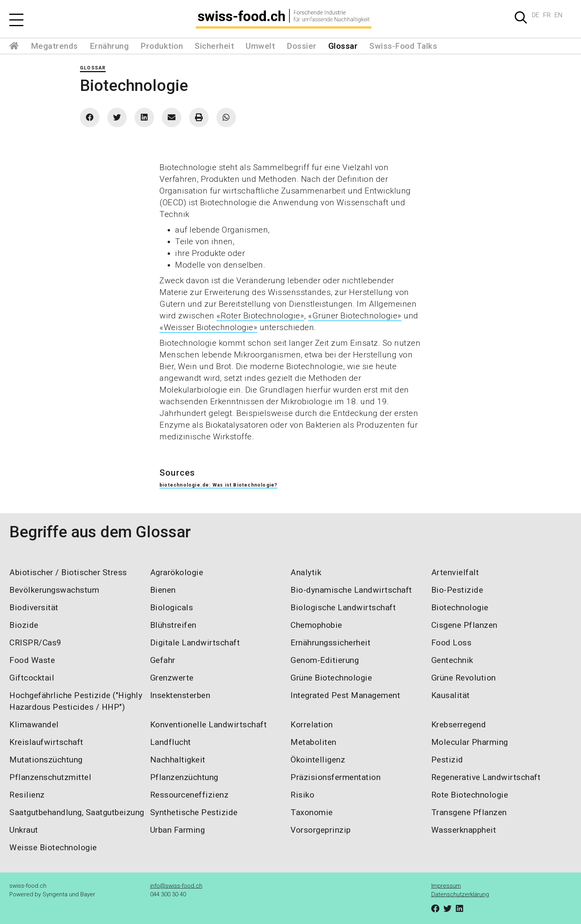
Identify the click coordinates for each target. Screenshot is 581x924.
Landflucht (171, 742)
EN (558, 15)
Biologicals (172, 608)
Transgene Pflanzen (469, 812)
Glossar (343, 46)
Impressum (446, 886)
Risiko (302, 795)
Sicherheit (214, 46)
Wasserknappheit (464, 830)
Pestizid (447, 760)
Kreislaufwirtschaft (46, 742)
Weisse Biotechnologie (53, 848)
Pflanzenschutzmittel (50, 777)
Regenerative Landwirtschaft (486, 777)
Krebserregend (459, 725)
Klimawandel (34, 725)
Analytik (306, 572)
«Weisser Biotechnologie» (208, 327)
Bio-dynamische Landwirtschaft (351, 590)
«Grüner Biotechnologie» (355, 316)
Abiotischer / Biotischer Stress (68, 572)
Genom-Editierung (325, 660)
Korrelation (312, 725)
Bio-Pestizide (457, 590)
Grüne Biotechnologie (331, 678)
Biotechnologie (460, 608)
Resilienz (27, 795)
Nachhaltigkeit (178, 760)
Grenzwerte (172, 678)
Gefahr (163, 660)
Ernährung (109, 46)
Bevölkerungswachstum (54, 590)
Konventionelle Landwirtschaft (209, 725)
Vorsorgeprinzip (321, 830)
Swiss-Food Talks (403, 46)
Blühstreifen (173, 625)
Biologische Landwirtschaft (343, 608)
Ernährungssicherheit (330, 643)
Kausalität (451, 695)
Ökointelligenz (318, 760)
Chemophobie (316, 625)
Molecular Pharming (470, 742)
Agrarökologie (177, 572)
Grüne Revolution (464, 678)
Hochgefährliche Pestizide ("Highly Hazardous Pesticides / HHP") (76, 701)
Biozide (24, 625)
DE (536, 15)
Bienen (163, 590)
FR (547, 15)
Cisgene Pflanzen (464, 625)
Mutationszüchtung (46, 760)
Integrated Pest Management (345, 695)
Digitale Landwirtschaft (195, 643)
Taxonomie (312, 812)
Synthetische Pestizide (194, 812)
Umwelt (260, 46)
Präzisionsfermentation (336, 777)
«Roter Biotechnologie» (260, 316)
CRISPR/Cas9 (35, 643)
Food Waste (32, 660)
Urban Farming (178, 830)
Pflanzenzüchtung (184, 777)
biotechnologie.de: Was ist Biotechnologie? (218, 485)
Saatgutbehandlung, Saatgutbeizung (77, 812)
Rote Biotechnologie (470, 795)
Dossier (302, 46)
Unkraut (24, 830)
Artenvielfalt (455, 572)
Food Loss (452, 643)
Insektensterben (180, 695)
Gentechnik (452, 660)
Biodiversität (34, 608)
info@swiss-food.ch (176, 886)
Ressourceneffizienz (190, 795)
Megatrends (54, 46)
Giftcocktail (32, 678)
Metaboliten (314, 742)
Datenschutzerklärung (460, 894)
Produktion (162, 46)
